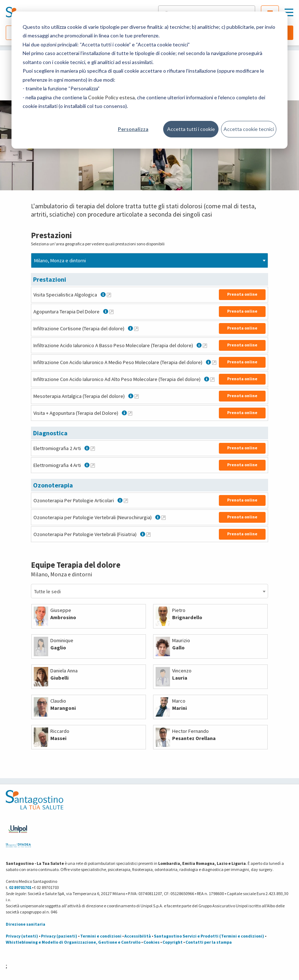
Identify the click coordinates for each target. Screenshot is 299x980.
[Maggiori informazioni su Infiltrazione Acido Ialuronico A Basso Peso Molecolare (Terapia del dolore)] (205, 345)
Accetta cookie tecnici (249, 129)
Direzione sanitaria (26, 924)
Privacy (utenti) (22, 936)
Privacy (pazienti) (59, 936)
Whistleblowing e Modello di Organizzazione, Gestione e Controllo (73, 942)
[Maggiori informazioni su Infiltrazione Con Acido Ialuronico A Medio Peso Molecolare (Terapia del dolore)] (214, 362)
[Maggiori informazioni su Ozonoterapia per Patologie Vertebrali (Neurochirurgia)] (164, 517)
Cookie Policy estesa (111, 97)
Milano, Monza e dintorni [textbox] (60, 260)
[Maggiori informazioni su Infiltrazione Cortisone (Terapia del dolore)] (136, 328)
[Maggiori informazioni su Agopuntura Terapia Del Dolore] (111, 312)
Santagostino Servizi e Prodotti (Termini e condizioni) (209, 936)
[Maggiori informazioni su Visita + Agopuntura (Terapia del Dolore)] (130, 413)
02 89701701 (20, 887)
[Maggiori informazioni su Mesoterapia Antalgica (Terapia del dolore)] (137, 396)
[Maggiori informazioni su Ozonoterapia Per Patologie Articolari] (126, 500)
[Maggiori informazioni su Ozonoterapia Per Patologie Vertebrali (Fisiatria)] (148, 534)
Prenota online (242, 294)
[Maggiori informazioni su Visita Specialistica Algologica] (109, 295)
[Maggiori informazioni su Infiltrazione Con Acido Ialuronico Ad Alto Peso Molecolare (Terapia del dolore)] (212, 379)
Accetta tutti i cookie (191, 129)
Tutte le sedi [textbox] (47, 591)
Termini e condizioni (101, 936)
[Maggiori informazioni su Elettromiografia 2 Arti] (93, 448)
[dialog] (149, 80)
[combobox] (149, 260)
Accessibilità (138, 936)
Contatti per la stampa (209, 942)
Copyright (172, 942)
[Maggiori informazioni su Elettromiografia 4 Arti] (93, 465)
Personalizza (133, 129)
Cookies (151, 942)
